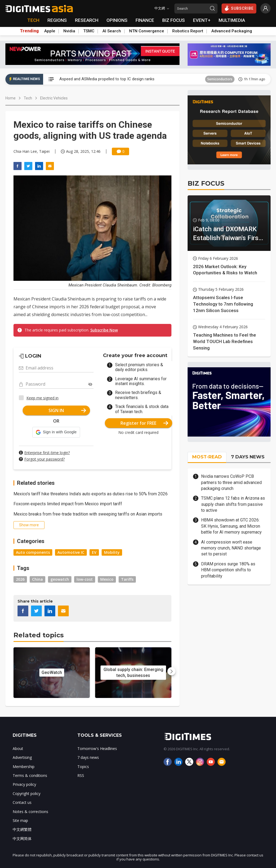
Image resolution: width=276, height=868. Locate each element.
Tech (28, 98)
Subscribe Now (104, 330)
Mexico (107, 579)
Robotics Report (188, 31)
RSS (81, 775)
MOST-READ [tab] (207, 457)
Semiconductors (220, 79)
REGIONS (57, 20)
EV (94, 552)
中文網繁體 (22, 829)
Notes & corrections (30, 812)
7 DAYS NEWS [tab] (248, 457)
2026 (20, 579)
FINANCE (145, 20)
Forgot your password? (44, 459)
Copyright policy (27, 793)
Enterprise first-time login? (47, 453)
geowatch (60, 579)
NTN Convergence (147, 31)
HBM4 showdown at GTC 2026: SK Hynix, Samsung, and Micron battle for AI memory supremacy (231, 526)
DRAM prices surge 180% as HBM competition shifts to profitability (228, 570)
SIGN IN (67, 410)
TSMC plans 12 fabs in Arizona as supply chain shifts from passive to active (233, 504)
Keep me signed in (42, 398)
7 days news (88, 757)
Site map (20, 820)
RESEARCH (87, 20)
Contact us (22, 802)
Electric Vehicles (54, 98)
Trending (29, 31)
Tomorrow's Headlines (97, 748)
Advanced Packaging (232, 31)
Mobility (112, 552)
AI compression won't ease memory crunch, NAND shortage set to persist (231, 548)
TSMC (89, 31)
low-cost (85, 579)
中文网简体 (22, 838)
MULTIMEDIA (232, 20)
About (18, 748)
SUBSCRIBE (239, 8)
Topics (83, 767)
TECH (33, 20)
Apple (50, 31)
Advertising (22, 757)
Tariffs (127, 579)
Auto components (33, 552)
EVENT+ (202, 20)
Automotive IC (71, 552)
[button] (56, 432)
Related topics (39, 635)
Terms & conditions (30, 775)
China (37, 579)
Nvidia (69, 31)
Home (11, 98)
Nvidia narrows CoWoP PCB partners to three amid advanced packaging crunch (231, 482)
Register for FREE (144, 423)
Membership (24, 767)
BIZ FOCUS (174, 20)
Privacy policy (24, 784)
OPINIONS (117, 20)
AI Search (112, 31)
